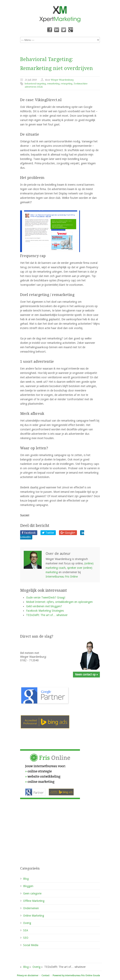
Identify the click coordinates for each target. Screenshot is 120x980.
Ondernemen (31, 908)
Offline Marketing (34, 901)
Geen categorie (32, 893)
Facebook (29, 533)
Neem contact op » (86, 674)
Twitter (48, 533)
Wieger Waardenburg (62, 80)
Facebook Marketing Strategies (45, 611)
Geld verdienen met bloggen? (44, 606)
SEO (26, 938)
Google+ (68, 533)
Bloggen (28, 886)
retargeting (67, 84)
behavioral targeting (35, 84)
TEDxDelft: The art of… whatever (47, 615)
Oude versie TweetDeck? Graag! (46, 597)
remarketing (53, 84)
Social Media (31, 945)
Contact (45, 976)
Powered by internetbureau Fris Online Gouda (76, 976)
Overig (27, 923)
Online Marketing (34, 916)
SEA (26, 930)
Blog (26, 879)
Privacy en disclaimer (28, 976)
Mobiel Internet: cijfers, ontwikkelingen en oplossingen (59, 602)
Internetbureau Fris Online (62, 577)
